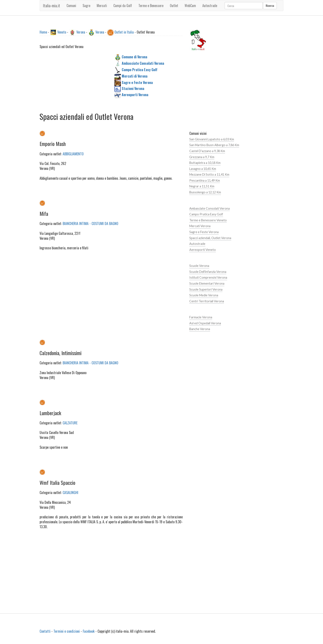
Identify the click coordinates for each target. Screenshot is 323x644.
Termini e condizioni (67, 631)
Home (43, 32)
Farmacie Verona (201, 317)
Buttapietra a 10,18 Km (205, 163)
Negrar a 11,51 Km (202, 186)
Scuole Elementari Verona (207, 283)
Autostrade (197, 244)
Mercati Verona (200, 226)
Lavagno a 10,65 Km (203, 169)
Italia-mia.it (52, 6)
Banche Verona (200, 329)
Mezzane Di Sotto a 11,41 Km (209, 174)
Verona (81, 32)
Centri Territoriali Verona (207, 301)
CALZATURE (70, 423)
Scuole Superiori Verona (206, 289)
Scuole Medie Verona (204, 295)
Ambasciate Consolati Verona (210, 208)
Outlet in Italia (124, 32)
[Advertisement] (74, 81)
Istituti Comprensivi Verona (208, 277)
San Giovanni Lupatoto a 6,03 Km (212, 139)
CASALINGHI (70, 493)
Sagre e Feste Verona (204, 232)
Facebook (89, 631)
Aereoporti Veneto (203, 250)
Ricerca (270, 5)
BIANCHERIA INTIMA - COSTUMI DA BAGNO (90, 223)
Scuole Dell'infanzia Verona (208, 272)
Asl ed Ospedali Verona (205, 323)
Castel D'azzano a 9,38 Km (207, 151)
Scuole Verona (199, 266)
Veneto (62, 32)
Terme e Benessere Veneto (208, 220)
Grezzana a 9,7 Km (202, 157)
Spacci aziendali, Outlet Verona (210, 238)
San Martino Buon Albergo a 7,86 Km (214, 145)
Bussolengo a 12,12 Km (205, 192)
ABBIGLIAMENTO (73, 154)
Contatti (45, 631)
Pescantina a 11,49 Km (205, 180)
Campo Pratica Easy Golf (206, 214)
